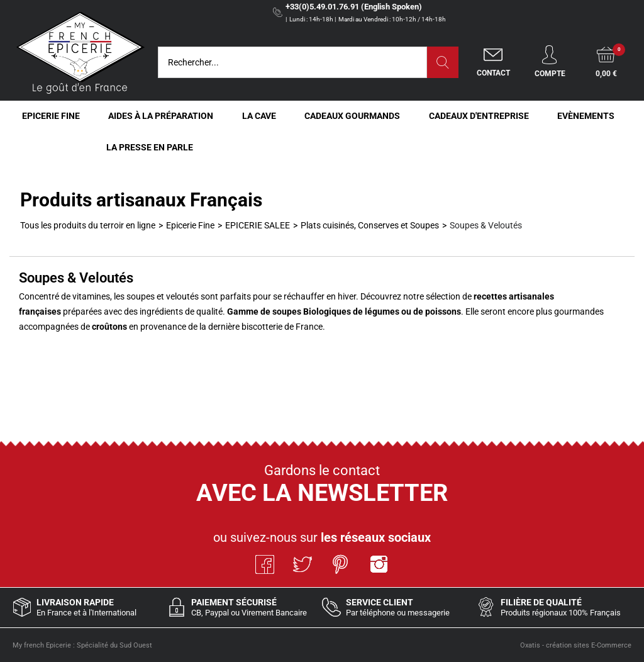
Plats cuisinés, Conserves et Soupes (370, 225)
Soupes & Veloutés (486, 225)
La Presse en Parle (150, 147)
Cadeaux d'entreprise (479, 116)
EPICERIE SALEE (258, 225)
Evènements (586, 116)
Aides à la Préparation (161, 116)
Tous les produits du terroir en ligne (88, 225)
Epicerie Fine (51, 116)
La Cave (259, 116)
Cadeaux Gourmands (352, 116)
